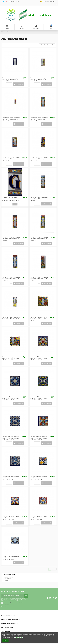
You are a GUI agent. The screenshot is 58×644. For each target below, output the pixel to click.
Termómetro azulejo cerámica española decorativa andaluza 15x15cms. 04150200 (39, 319)
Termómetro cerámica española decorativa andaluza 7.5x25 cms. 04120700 (11, 319)
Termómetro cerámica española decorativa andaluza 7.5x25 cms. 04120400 (11, 279)
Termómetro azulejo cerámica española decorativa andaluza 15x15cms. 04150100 (11, 358)
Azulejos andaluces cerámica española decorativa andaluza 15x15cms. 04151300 (39, 398)
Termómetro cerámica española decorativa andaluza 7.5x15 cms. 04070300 (39, 159)
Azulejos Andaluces (9, 575)
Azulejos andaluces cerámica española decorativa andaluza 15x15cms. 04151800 (11, 518)
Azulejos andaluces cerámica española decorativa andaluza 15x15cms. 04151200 (11, 398)
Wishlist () (52, 1)
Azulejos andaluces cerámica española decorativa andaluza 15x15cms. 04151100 (39, 358)
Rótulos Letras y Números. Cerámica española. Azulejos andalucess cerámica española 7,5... (12, 199)
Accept (5, 640)
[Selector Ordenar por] (45, 45)
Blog (56, 4)
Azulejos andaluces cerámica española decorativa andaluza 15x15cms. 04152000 (11, 558)
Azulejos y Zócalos (9, 577)
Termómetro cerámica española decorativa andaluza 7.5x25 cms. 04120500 (39, 279)
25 (53, 45)
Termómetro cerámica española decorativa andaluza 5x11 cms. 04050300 (11, 119)
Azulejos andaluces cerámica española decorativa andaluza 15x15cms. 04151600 (11, 478)
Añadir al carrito (18, 84)
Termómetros (7, 579)
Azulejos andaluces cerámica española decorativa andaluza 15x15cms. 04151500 (39, 438)
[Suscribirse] (26, 596)
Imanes (6, 580)
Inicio (10, 1)
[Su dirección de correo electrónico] (13, 596)
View (15, 204)
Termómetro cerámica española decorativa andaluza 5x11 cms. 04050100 (11, 79)
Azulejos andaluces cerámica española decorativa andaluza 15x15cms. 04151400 (11, 438)
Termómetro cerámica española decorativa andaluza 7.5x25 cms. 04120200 (11, 239)
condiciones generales (13, 603)
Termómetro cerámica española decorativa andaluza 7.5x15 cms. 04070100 (39, 119)
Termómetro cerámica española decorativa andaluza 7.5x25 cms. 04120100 (39, 199)
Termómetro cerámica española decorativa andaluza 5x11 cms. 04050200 (39, 79)
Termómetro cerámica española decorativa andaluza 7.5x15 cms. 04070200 (11, 159)
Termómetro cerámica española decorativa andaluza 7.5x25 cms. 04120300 (39, 239)
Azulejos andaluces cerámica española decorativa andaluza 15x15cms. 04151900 (39, 518)
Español (43, 1)
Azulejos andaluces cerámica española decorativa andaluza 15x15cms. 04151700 (39, 478)
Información (16, 1)
